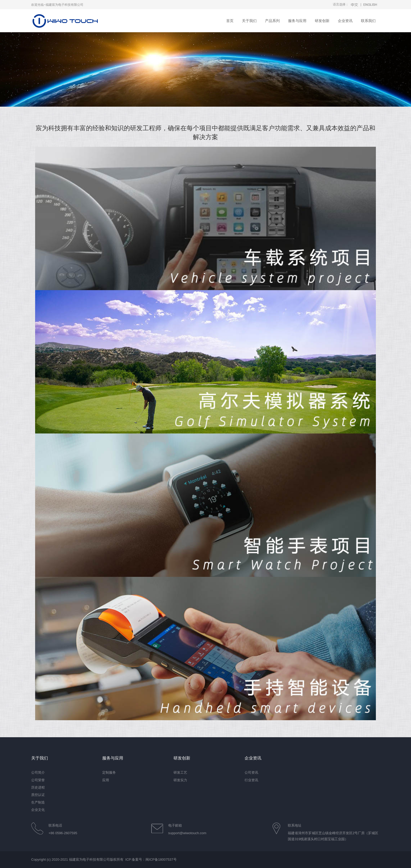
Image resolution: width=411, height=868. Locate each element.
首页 (230, 21)
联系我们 (368, 21)
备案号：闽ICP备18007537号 (154, 859)
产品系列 (272, 21)
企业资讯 (345, 21)
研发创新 (322, 21)
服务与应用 (297, 21)
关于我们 (249, 21)
